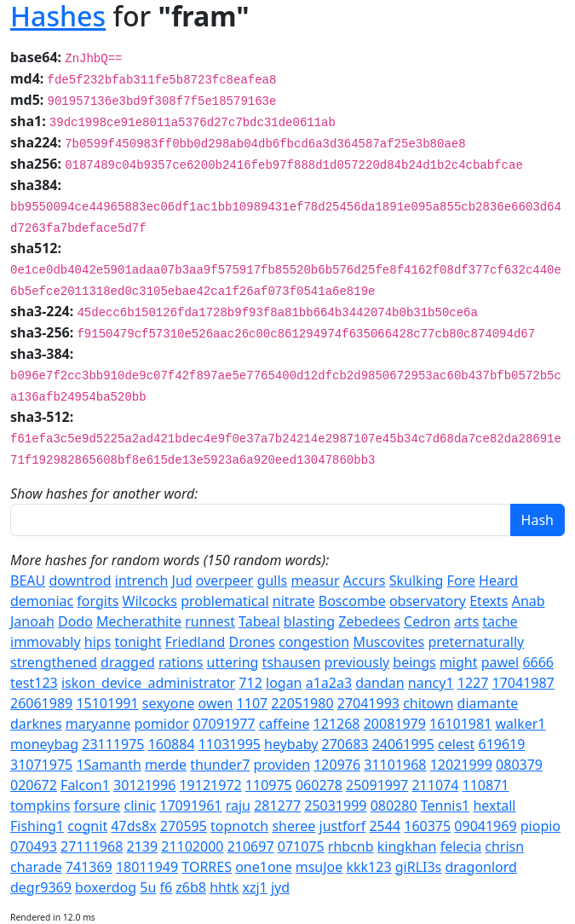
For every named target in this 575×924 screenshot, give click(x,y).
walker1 (520, 724)
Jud (182, 580)
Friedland (195, 642)
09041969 (485, 826)
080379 (519, 765)
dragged (128, 662)
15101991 (107, 703)
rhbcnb (351, 846)
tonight (138, 642)
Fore (461, 580)
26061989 (41, 703)
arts (466, 621)
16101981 (460, 724)
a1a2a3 (329, 683)
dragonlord (480, 867)
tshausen (292, 662)
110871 (486, 785)
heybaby (291, 744)
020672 (34, 785)
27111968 (92, 846)
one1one (263, 867)
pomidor (161, 724)
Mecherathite (139, 621)
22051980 (302, 703)
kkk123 (368, 867)
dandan (379, 683)
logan (284, 683)
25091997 (377, 785)
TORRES (207, 867)
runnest (210, 621)
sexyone (169, 703)
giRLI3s (419, 867)
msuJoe (319, 867)
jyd (280, 887)
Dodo (75, 621)
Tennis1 (446, 806)
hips (98, 642)
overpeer (225, 580)
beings (414, 662)
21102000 (192, 846)
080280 (394, 806)
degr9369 (41, 887)
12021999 (461, 765)
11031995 (230, 744)
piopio (540, 826)
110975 (269, 785)
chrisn (504, 846)
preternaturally (476, 642)
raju (238, 806)
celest (456, 744)
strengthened (54, 662)
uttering (233, 662)
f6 (167, 887)
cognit (87, 826)
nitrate (294, 601)
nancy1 (431, 683)
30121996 (144, 785)
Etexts (489, 601)
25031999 (335, 806)
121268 (337, 724)
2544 (385, 826)
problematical (224, 601)
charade (36, 867)
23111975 (113, 744)
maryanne (98, 724)
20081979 (395, 724)
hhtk (224, 887)
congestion (314, 642)
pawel (500, 662)
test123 (34, 683)
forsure (98, 806)
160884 (172, 744)
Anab (529, 601)
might (459, 662)
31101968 (395, 765)
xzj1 (254, 887)
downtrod (80, 580)
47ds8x (133, 826)
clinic (140, 806)
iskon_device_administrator (148, 683)
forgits (98, 601)
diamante (488, 703)
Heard (498, 580)
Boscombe (352, 601)
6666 (538, 662)
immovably (46, 642)
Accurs (365, 580)
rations (181, 662)
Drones (252, 642)
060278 (319, 785)
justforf (343, 826)
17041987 (523, 683)
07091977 (224, 724)
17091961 (190, 806)
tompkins (40, 806)
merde (166, 765)
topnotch (239, 826)
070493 (34, 846)
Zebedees (369, 621)
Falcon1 (85, 785)
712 (250, 683)
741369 (89, 867)
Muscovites (388, 642)
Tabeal (259, 621)
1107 (253, 703)
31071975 (41, 765)
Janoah (32, 621)
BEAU (28, 580)
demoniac (42, 601)
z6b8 (191, 887)
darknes (36, 724)
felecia (461, 846)
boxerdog (106, 887)
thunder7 (220, 765)
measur (315, 580)
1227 (473, 683)
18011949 (147, 867)
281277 (277, 806)
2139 (142, 846)
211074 (435, 785)
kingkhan (407, 846)
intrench (142, 580)
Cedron (427, 621)
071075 (301, 846)
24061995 (403, 744)
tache (500, 621)
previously (357, 662)
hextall (494, 806)
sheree (293, 826)
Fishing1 (37, 826)
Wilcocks (150, 601)
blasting (309, 621)
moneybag (44, 744)
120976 (337, 765)
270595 (184, 826)
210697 (251, 846)
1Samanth (108, 765)
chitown (428, 703)
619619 (501, 744)
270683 (345, 744)
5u (148, 887)
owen (216, 703)
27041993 (368, 703)
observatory (428, 601)
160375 (427, 826)
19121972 (210, 785)
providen (282, 765)
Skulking (417, 580)
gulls (273, 580)
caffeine (285, 724)
